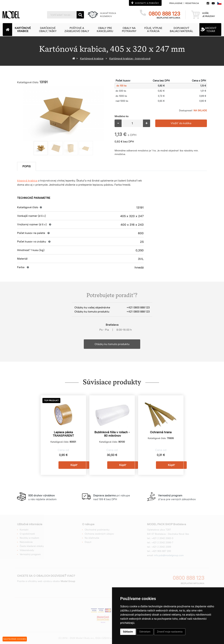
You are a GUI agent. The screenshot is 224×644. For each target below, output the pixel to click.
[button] (24, 30)
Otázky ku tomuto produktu (112, 344)
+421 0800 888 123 (138, 307)
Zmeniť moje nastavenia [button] (170, 632)
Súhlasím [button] (128, 632)
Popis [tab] (27, 166)
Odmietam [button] (145, 632)
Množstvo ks (121, 116)
